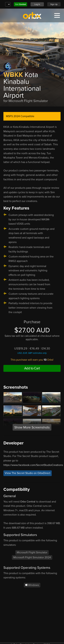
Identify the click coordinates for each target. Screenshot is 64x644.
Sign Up (54, 4)
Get (21, 4)
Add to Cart (32, 368)
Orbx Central (28, 502)
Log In (37, 4)
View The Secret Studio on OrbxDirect (28, 473)
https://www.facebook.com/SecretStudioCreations (33, 465)
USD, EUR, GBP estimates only (32, 353)
